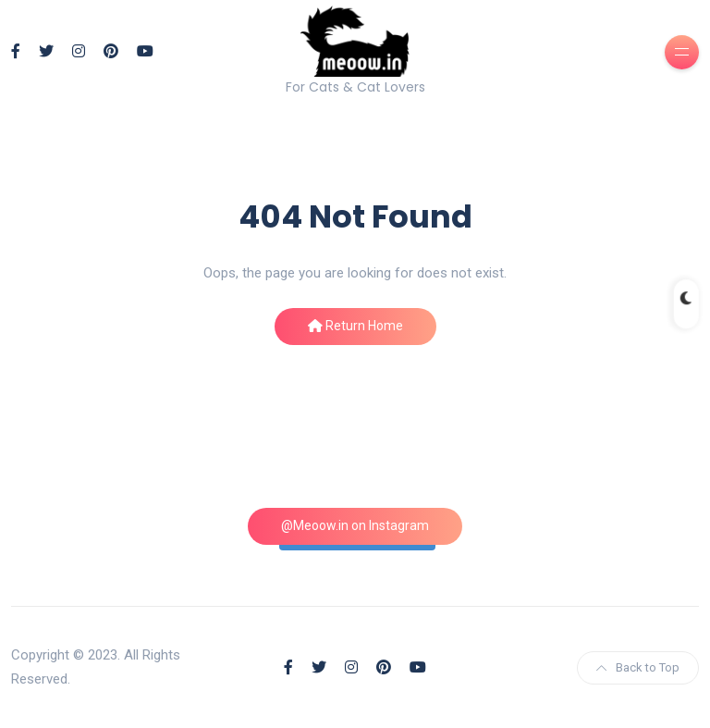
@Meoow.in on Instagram (355, 525)
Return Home (355, 326)
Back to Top (638, 667)
